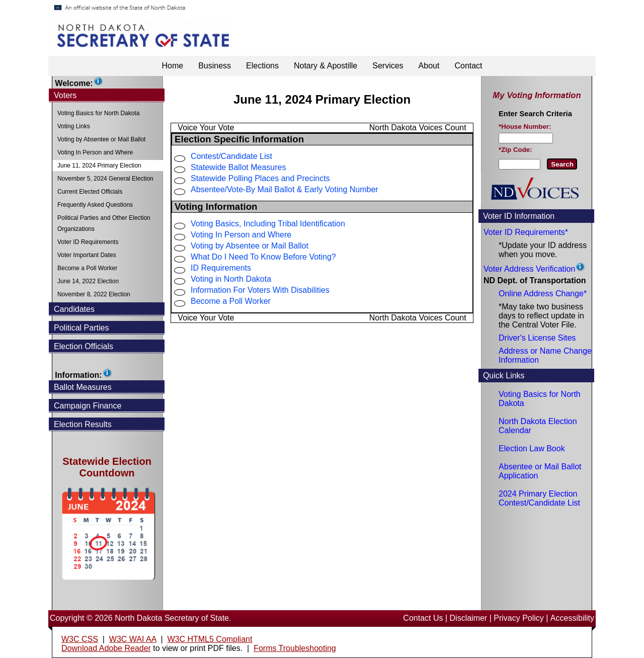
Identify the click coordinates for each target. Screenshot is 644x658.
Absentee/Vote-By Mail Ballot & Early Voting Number (285, 189)
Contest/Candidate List (231, 156)
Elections (262, 66)
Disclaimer (469, 618)
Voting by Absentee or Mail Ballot (250, 246)
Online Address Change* (543, 294)
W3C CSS (80, 639)
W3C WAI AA (133, 639)
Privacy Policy (519, 618)
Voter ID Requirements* (526, 232)
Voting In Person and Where (241, 235)
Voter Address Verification (529, 269)
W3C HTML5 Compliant (210, 639)
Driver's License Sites (537, 338)
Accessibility (572, 618)
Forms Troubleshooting (295, 648)
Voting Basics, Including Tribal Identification (268, 224)
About (429, 66)
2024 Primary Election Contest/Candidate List (539, 498)
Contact (468, 66)
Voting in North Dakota (231, 279)
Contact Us (423, 618)
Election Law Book (532, 448)
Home (172, 66)
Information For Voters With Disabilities (260, 290)
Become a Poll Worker (231, 301)
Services (388, 66)
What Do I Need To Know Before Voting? (263, 257)
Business (215, 66)
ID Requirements (221, 268)
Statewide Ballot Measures (238, 167)
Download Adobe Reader (106, 648)
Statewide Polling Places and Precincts (260, 178)
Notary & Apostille (326, 66)
